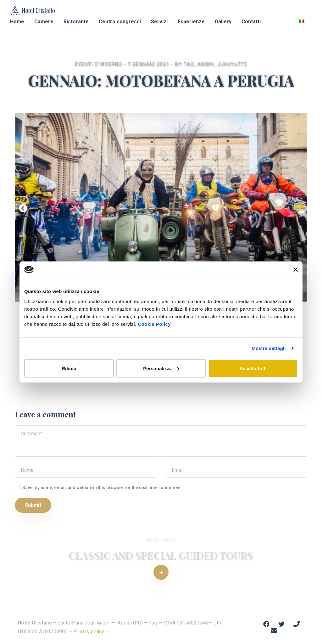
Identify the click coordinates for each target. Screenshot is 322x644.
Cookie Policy (154, 324)
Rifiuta (69, 368)
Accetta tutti (253, 368)
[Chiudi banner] (296, 270)
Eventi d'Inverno (99, 64)
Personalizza (161, 368)
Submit (33, 505)
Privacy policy (89, 632)
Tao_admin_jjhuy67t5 (216, 64)
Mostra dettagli (269, 348)
